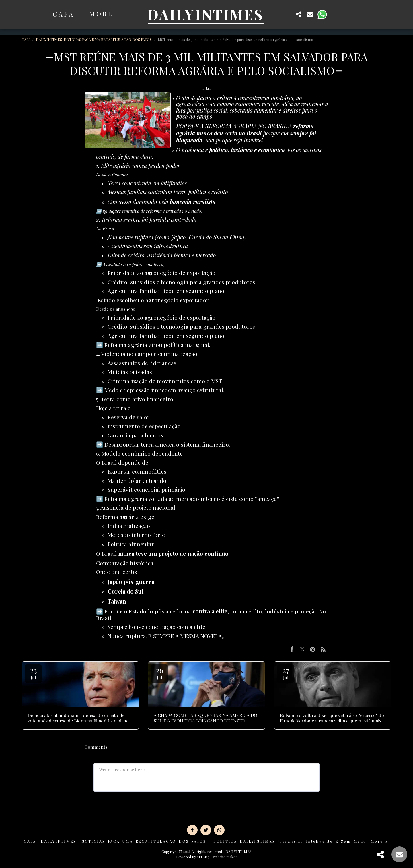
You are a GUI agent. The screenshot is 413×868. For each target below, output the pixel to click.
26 (159, 673)
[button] (287, 14)
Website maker (225, 857)
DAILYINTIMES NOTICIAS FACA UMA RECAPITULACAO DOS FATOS (94, 39)
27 (286, 673)
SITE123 (203, 857)
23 (33, 673)
